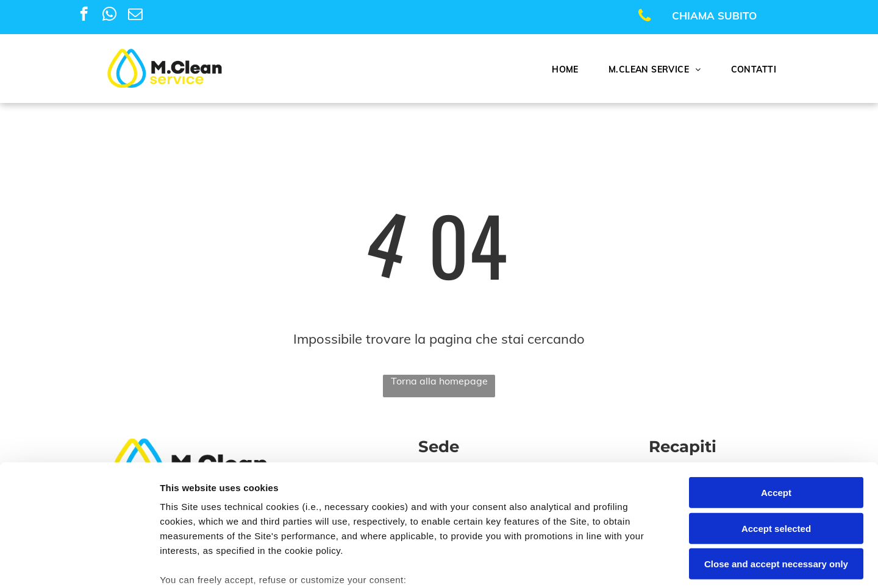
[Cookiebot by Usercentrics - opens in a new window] (79, 564)
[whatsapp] (109, 15)
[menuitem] (570, 69)
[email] (135, 15)
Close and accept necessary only (776, 471)
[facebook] (84, 15)
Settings (620, 564)
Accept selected (776, 435)
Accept (776, 400)
